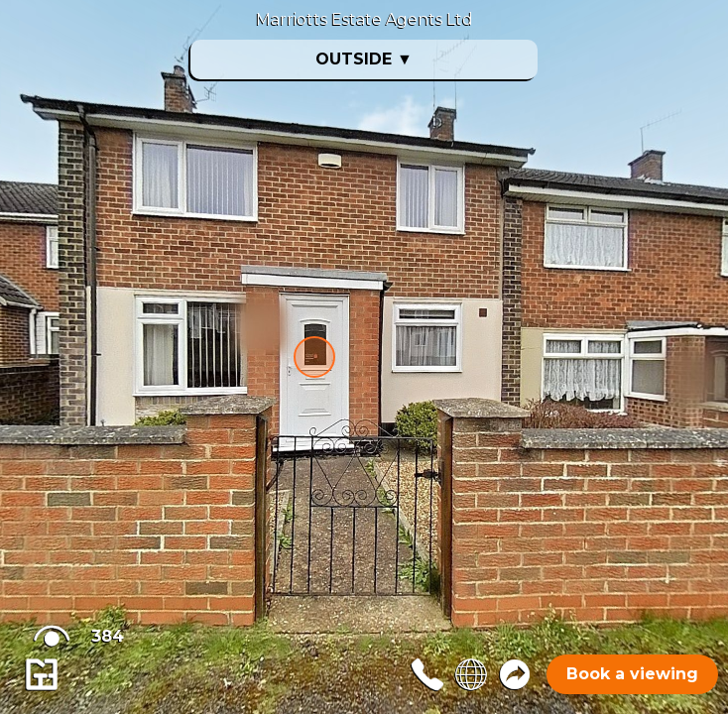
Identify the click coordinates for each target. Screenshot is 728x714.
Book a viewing (632, 674)
